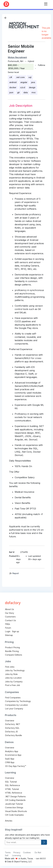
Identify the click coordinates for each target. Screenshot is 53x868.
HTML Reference (14, 793)
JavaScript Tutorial (14, 804)
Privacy (17, 852)
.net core (20, 77)
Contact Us (10, 620)
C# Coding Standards (15, 800)
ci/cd (23, 87)
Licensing (17, 855)
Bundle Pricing (12, 651)
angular (24, 82)
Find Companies (13, 698)
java (33, 82)
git (18, 92)
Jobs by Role (11, 674)
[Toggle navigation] (46, 3)
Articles (9, 821)
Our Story (10, 613)
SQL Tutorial (11, 782)
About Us (10, 609)
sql (30, 77)
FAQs (8, 624)
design (32, 87)
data (26, 92)
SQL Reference (13, 785)
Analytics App (12, 751)
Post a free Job (13, 685)
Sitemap (9, 635)
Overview (10, 721)
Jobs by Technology (15, 670)
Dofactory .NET (13, 724)
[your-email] (23, 842)
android (13, 82)
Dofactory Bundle (13, 735)
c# (11, 77)
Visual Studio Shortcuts (16, 811)
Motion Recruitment (17, 57)
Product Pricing (12, 647)
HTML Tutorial (12, 789)
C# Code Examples (14, 815)
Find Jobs (10, 667)
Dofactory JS (11, 732)
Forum (8, 628)
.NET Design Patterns (15, 796)
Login (8, 631)
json (11, 92)
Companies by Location (16, 705)
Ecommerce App (13, 755)
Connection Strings (14, 807)
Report (14, 573)
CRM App (10, 762)
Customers (10, 617)
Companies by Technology (18, 701)
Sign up (16, 631)
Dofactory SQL (12, 728)
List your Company (14, 709)
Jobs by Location (13, 678)
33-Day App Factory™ (16, 766)
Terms (8, 852)
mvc (34, 92)
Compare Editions (14, 655)
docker (13, 87)
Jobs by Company (14, 682)
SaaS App (10, 759)
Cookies (27, 852)
